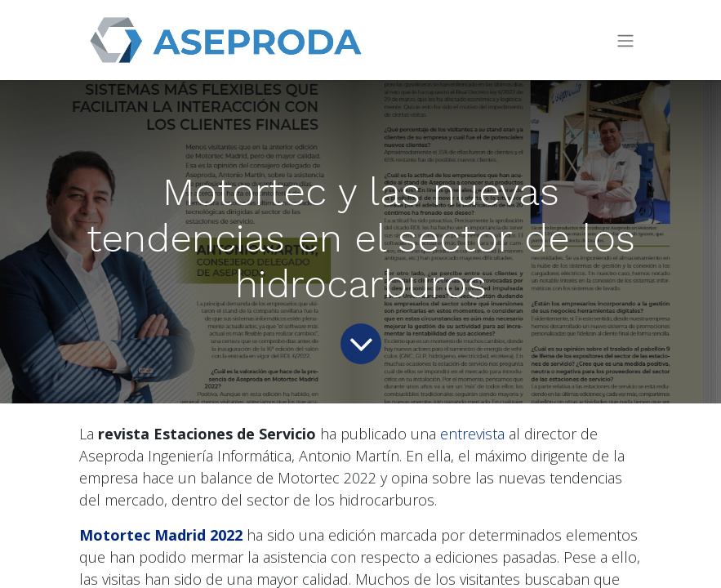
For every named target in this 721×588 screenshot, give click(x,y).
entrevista (472, 434)
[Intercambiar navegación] (625, 40)
